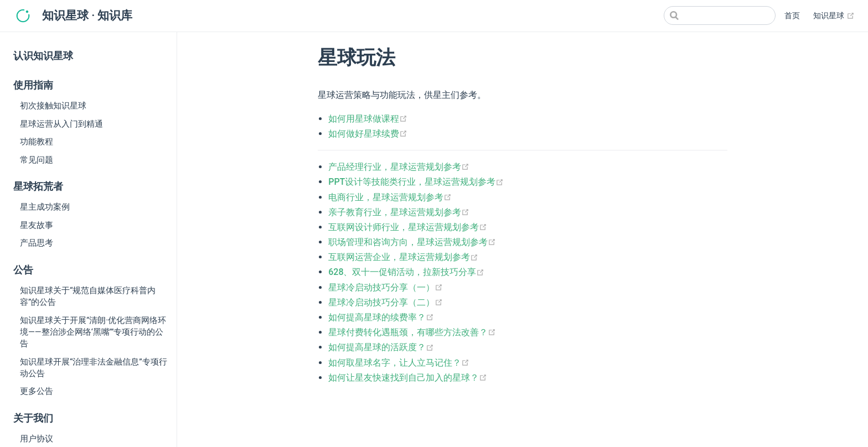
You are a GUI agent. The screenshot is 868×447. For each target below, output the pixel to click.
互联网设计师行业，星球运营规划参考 (408, 227)
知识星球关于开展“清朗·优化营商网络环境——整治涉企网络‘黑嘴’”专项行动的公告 (93, 332)
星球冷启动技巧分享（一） (386, 287)
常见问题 (37, 160)
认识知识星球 (43, 56)
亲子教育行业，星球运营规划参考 (399, 212)
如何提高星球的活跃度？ (381, 347)
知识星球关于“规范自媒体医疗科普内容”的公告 (88, 296)
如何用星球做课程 (368, 119)
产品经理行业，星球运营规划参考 (399, 167)
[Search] (720, 15)
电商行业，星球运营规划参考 (390, 197)
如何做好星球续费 (368, 134)
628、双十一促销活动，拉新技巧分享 (406, 272)
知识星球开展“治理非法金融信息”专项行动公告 (94, 368)
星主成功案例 (45, 207)
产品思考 (37, 243)
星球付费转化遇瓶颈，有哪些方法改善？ (412, 332)
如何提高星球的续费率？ (381, 317)
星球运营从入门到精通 (61, 124)
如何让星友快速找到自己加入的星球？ (408, 378)
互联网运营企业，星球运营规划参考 (403, 257)
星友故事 (37, 225)
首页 (792, 16)
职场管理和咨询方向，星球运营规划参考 (412, 242)
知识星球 (834, 16)
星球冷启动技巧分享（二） (386, 302)
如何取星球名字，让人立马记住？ (399, 363)
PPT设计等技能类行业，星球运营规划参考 (416, 182)
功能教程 (37, 142)
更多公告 (37, 391)
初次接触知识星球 (53, 106)
